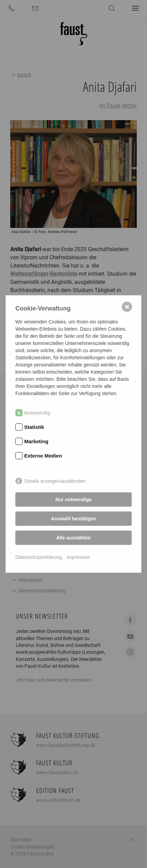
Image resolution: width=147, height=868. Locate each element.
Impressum (78, 557)
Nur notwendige (74, 500)
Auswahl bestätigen (73, 519)
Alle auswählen (73, 538)
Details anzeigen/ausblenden (55, 481)
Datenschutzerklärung (39, 557)
